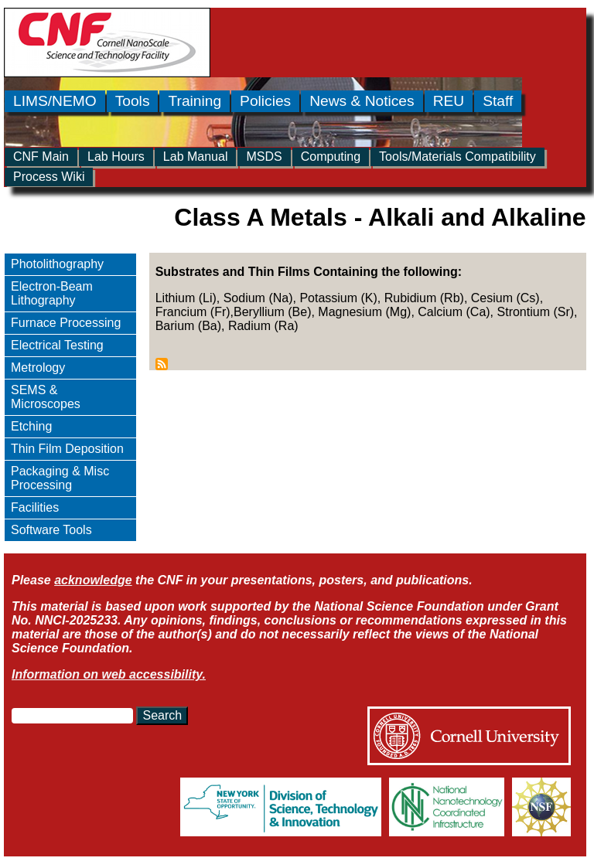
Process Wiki (49, 177)
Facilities (35, 507)
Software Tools (51, 530)
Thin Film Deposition (67, 449)
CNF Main (41, 157)
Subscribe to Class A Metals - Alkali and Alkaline (162, 364)
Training (195, 101)
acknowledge (93, 580)
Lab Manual (196, 157)
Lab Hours (116, 157)
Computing (331, 157)
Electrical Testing (57, 345)
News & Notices (362, 101)
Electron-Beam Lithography (52, 293)
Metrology (38, 368)
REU (449, 101)
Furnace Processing (66, 323)
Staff (498, 101)
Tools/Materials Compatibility (457, 157)
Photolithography (57, 264)
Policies (265, 101)
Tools (133, 101)
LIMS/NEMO (55, 101)
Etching (31, 426)
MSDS (264, 157)
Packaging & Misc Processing (60, 478)
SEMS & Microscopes (46, 397)
